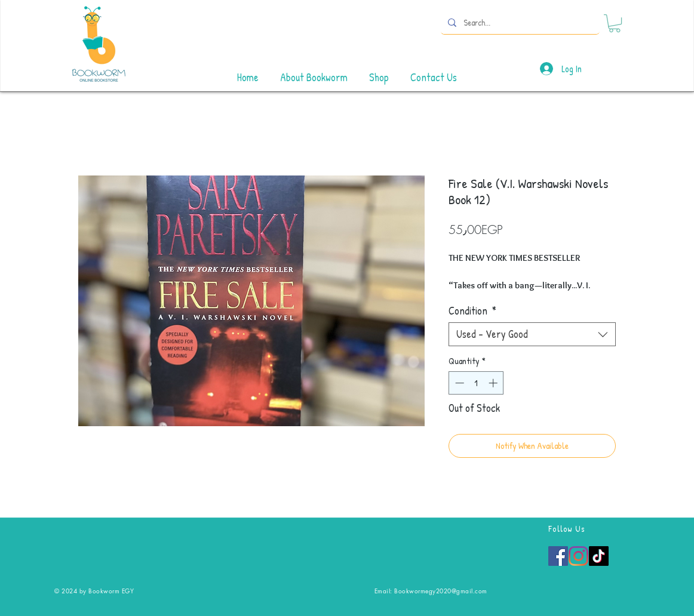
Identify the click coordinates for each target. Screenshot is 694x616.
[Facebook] (558, 556)
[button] (615, 23)
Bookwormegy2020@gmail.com (441, 591)
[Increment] (494, 383)
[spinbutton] (476, 383)
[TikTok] (599, 556)
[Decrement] (458, 383)
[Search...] (519, 22)
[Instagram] (578, 556)
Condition (472, 311)
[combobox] (532, 334)
